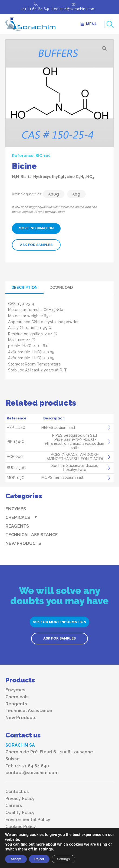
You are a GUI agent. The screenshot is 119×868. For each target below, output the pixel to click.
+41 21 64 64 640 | (37, 9)
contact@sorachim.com (75, 9)
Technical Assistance (32, 535)
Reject (39, 859)
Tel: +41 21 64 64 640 (27, 766)
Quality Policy (20, 813)
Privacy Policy (20, 799)
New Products (23, 543)
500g (54, 194)
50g (76, 194)
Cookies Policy (21, 827)
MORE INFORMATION (36, 228)
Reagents (17, 526)
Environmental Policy (28, 820)
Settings (63, 859)
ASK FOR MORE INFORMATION (59, 622)
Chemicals (18, 517)
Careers (14, 806)
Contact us (17, 792)
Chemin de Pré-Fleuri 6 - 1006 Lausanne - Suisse (51, 755)
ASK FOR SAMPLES (36, 245)
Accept (16, 859)
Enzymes (16, 509)
